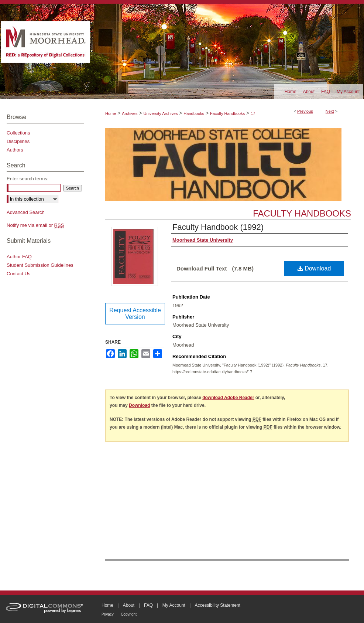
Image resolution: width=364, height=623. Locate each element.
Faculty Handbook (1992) (218, 227)
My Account (174, 605)
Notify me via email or (35, 225)
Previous (305, 111)
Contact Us (18, 274)
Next (330, 111)
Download (314, 268)
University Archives (160, 113)
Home (111, 113)
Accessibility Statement (218, 605)
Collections (18, 133)
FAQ (148, 605)
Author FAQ (19, 257)
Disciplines (18, 141)
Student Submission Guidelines (40, 265)
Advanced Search (26, 212)
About (129, 605)
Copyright (129, 614)
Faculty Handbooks (227, 113)
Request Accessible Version (135, 314)
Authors (15, 150)
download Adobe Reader (228, 398)
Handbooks (194, 113)
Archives (130, 113)
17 (253, 113)
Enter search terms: (28, 179)
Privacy (108, 614)
